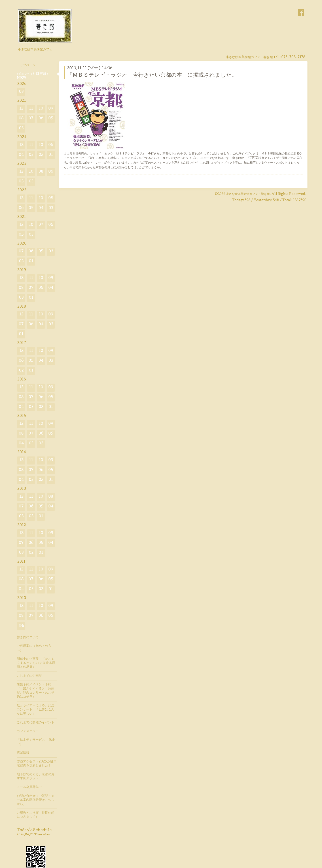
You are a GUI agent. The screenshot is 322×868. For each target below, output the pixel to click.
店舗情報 (23, 753)
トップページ (26, 65)
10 (41, 109)
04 (21, 155)
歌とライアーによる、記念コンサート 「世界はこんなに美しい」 (36, 710)
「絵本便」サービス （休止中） (36, 742)
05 (51, 119)
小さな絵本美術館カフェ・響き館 (248, 194)
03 (21, 92)
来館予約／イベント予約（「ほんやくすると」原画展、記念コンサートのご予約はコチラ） (36, 691)
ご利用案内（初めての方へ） (34, 648)
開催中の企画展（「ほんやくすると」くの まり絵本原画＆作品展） (36, 663)
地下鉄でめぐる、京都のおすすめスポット (36, 777)
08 (21, 119)
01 (51, 155)
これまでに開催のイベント (36, 723)
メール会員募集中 (29, 787)
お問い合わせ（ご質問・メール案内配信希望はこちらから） (36, 800)
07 (31, 119)
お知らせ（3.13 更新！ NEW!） (33, 76)
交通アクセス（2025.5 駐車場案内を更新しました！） (37, 764)
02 (41, 155)
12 (21, 109)
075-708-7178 (293, 57)
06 (41, 119)
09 (51, 109)
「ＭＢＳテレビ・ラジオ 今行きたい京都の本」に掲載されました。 (152, 75)
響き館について (28, 638)
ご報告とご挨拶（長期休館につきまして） (36, 815)
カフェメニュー (28, 731)
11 (31, 109)
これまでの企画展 (29, 676)
